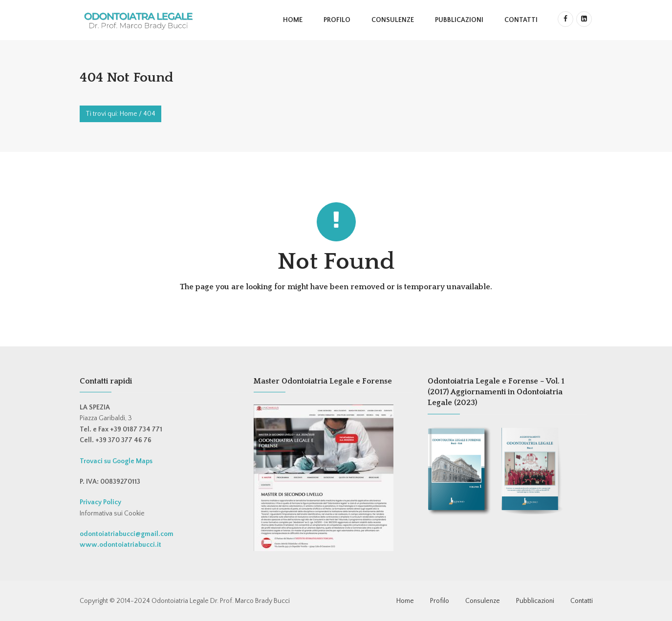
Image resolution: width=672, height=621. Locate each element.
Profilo (337, 20)
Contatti (521, 20)
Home (293, 20)
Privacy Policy (100, 502)
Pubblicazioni (459, 20)
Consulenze (393, 20)
